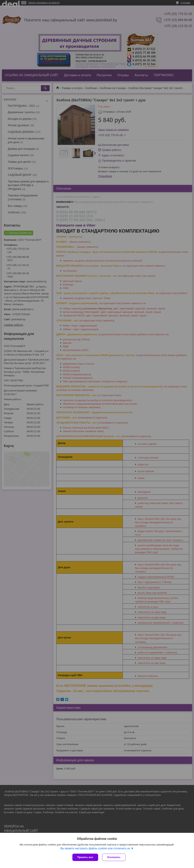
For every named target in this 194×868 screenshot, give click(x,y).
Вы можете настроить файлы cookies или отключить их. (96, 848)
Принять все (85, 857)
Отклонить (114, 857)
